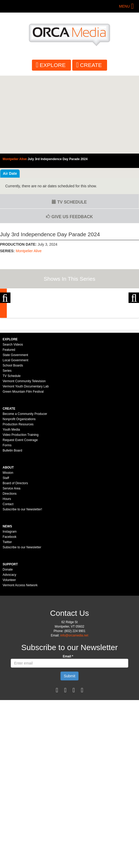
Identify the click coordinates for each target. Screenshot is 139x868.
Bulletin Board (12, 528)
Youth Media (11, 508)
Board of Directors (15, 561)
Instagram (10, 610)
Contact (8, 582)
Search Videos (13, 422)
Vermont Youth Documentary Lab (26, 464)
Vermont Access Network (20, 663)
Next (134, 323)
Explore (53, 65)
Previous (5, 323)
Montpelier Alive (29, 251)
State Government (15, 433)
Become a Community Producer (25, 492)
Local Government (15, 438)
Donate (8, 647)
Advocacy (9, 653)
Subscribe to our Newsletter (22, 625)
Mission (8, 551)
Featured (9, 428)
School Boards (13, 443)
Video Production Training (21, 513)
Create (91, 65)
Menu (124, 6)
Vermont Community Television (24, 459)
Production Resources (18, 502)
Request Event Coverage (20, 518)
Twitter (7, 620)
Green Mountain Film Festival (23, 470)
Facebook (10, 615)
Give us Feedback (69, 217)
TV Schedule (69, 202)
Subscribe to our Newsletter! (22, 587)
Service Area (12, 566)
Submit (70, 754)
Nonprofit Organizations (19, 497)
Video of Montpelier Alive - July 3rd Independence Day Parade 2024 (69, 115)
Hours (7, 577)
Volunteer (9, 658)
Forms (7, 523)
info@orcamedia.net (74, 713)
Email (68, 734)
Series (7, 449)
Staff (6, 556)
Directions (10, 572)
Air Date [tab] (10, 173)
